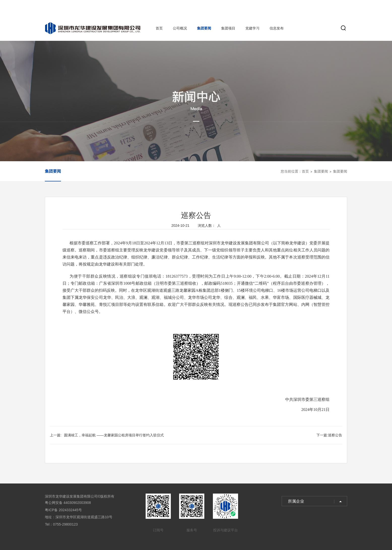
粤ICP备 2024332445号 (63, 510)
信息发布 (277, 28)
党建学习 (252, 28)
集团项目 (228, 28)
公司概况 (180, 28)
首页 (159, 28)
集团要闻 (204, 28)
